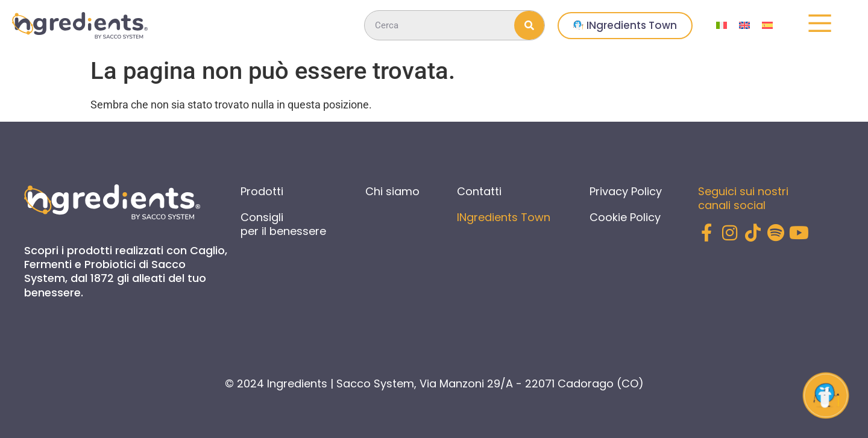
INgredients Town (504, 217)
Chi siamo (392, 191)
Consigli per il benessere (283, 224)
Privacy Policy (626, 191)
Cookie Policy (625, 217)
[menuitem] (722, 26)
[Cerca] (529, 25)
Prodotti (262, 191)
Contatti (479, 191)
